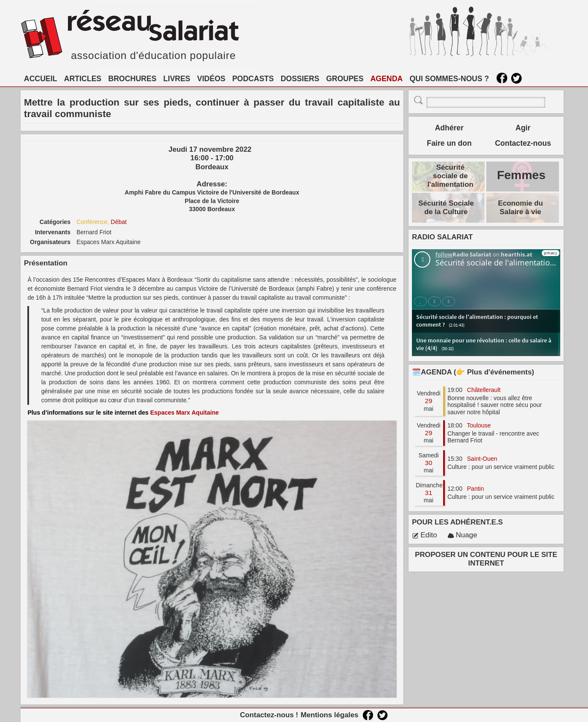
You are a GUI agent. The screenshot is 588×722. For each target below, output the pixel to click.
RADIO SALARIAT (442, 237)
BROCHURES (132, 79)
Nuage (462, 535)
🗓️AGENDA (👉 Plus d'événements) (473, 372)
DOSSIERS (300, 79)
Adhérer (449, 128)
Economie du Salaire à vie (520, 208)
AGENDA (387, 79)
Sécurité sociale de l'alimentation (450, 176)
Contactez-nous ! (269, 715)
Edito (425, 535)
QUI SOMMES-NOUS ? (450, 79)
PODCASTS (253, 79)
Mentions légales (329, 715)
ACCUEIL (41, 79)
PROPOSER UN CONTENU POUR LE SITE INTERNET (486, 559)
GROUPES (345, 79)
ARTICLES (83, 79)
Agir (523, 128)
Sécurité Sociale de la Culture (446, 208)
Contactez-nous (523, 143)
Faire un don (449, 143)
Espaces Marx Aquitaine (184, 413)
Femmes (521, 175)
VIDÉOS (211, 79)
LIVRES (177, 79)
